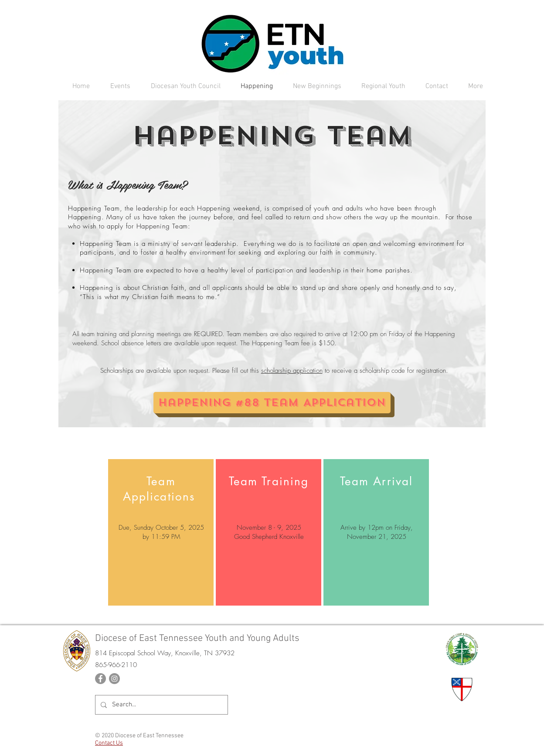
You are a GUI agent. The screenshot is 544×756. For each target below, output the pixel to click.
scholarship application (292, 371)
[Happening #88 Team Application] (272, 403)
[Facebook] (100, 679)
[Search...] (161, 705)
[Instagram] (114, 679)
